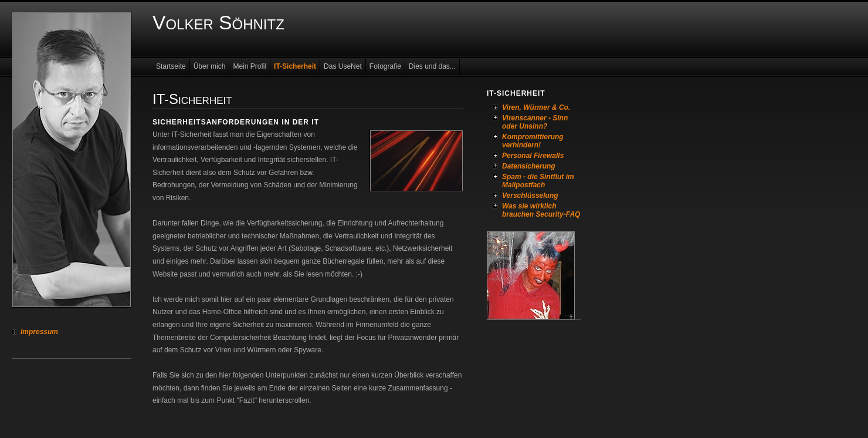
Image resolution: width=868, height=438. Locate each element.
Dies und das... (432, 66)
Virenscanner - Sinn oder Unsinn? (535, 122)
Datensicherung (529, 166)
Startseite (171, 66)
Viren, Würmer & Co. (536, 107)
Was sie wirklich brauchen (529, 210)
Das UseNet (343, 66)
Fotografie (385, 66)
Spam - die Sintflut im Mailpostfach (538, 181)
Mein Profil (250, 66)
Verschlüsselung (530, 196)
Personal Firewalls (533, 156)
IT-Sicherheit (295, 66)
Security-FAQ (558, 214)
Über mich (210, 66)
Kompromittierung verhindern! (533, 141)
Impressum (39, 332)
